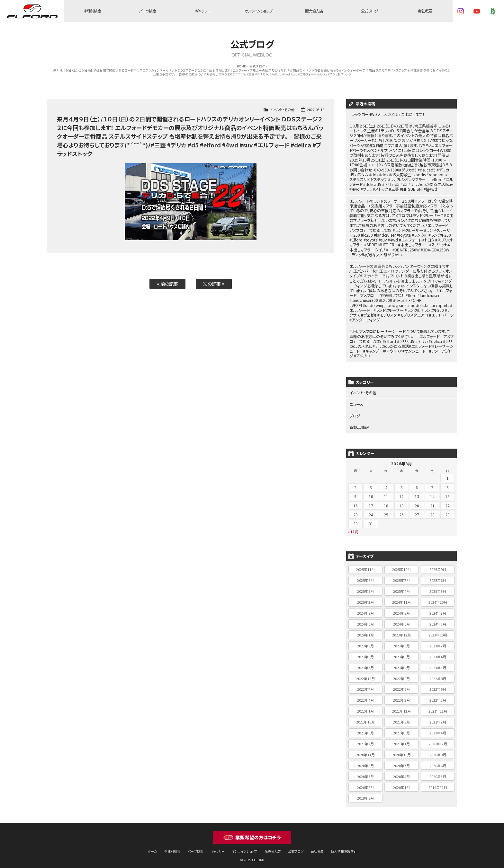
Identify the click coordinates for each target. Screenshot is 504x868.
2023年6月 (365, 653)
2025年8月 (365, 577)
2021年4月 (438, 730)
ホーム (152, 848)
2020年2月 (365, 784)
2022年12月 (365, 675)
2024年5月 (401, 621)
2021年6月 (365, 730)
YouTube (477, 11)
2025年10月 (401, 566)
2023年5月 (401, 653)
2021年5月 (401, 730)
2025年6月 (438, 577)
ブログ (355, 413)
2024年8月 (401, 610)
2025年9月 (438, 566)
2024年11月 (401, 599)
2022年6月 (401, 686)
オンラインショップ (259, 11)
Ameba (493, 11)
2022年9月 (401, 675)
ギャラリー (203, 11)
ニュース (356, 402)
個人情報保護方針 (344, 848)
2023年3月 (365, 664)
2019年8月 (365, 795)
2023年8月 (401, 643)
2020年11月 (365, 751)
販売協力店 (314, 11)
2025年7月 (401, 577)
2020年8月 (365, 762)
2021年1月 (401, 741)
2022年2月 (438, 697)
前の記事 (167, 284)
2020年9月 (438, 751)
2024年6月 (365, 621)
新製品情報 (359, 425)
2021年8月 (401, 719)
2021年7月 (438, 719)
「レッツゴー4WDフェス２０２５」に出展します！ (387, 114)
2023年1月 (438, 664)
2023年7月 (438, 643)
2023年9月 (365, 643)
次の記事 (214, 284)
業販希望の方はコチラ (252, 834)
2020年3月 (438, 773)
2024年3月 (438, 621)
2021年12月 (401, 708)
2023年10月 (438, 632)
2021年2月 (365, 741)
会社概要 (425, 11)
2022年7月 (365, 686)
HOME (241, 66)
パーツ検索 (147, 11)
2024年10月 (438, 599)
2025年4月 (401, 588)
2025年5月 (365, 588)
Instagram (461, 11)
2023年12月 (401, 632)
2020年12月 (438, 741)
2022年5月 (438, 686)
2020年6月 (438, 762)
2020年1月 (401, 784)
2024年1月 (365, 632)
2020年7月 (401, 762)
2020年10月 (401, 751)
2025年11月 (365, 566)
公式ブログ (369, 11)
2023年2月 (401, 664)
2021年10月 (365, 719)
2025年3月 (438, 588)
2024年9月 (365, 610)
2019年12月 (438, 784)
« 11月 (353, 528)
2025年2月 (365, 599)
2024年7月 (438, 610)
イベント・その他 (282, 110)
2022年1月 (365, 708)
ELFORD (32, 11)
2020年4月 (401, 773)
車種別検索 (92, 11)
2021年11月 (438, 708)
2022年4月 (365, 697)
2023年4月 (438, 653)
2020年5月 (365, 773)
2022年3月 (401, 697)
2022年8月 (438, 675)
